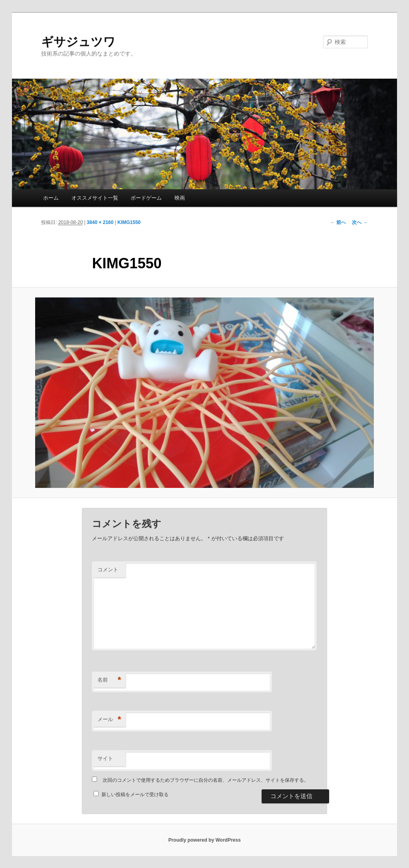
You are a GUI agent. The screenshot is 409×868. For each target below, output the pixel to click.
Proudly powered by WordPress (204, 840)
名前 (109, 680)
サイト (105, 758)
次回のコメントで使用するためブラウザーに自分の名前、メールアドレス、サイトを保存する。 (206, 780)
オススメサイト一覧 (95, 198)
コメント (108, 570)
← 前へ (338, 222)
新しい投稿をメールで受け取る (135, 795)
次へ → (360, 222)
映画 (180, 198)
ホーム (51, 198)
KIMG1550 (129, 222)
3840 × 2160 (100, 222)
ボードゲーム (146, 198)
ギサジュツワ (78, 42)
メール (109, 720)
